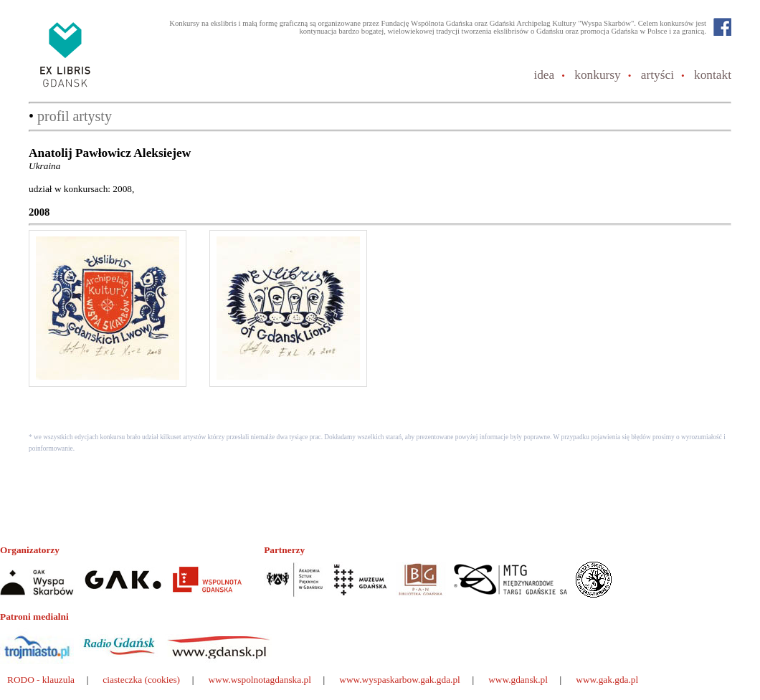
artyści (657, 75)
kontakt (713, 75)
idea (544, 75)
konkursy (598, 75)
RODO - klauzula (41, 680)
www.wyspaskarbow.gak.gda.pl (400, 680)
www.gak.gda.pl (607, 680)
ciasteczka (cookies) (141, 680)
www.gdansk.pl (518, 680)
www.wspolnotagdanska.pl (260, 680)
